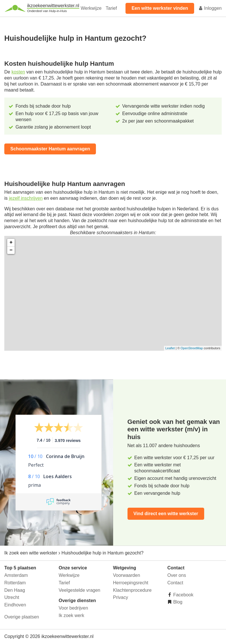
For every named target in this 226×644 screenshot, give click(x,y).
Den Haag (15, 590)
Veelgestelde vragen (79, 590)
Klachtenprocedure (132, 590)
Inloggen (210, 8)
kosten (18, 72)
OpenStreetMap (192, 348)
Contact (175, 583)
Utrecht (12, 597)
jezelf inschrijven (26, 198)
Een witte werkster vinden (160, 8)
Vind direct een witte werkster (166, 514)
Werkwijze (91, 8)
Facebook (183, 595)
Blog (177, 602)
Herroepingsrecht (131, 583)
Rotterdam (15, 583)
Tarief (111, 8)
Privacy (121, 597)
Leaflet (170, 348)
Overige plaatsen (22, 617)
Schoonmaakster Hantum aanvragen (50, 149)
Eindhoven (15, 605)
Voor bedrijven (73, 608)
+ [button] (11, 243)
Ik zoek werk (71, 615)
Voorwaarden (127, 575)
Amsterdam (16, 575)
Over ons (177, 575)
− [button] (11, 250)
